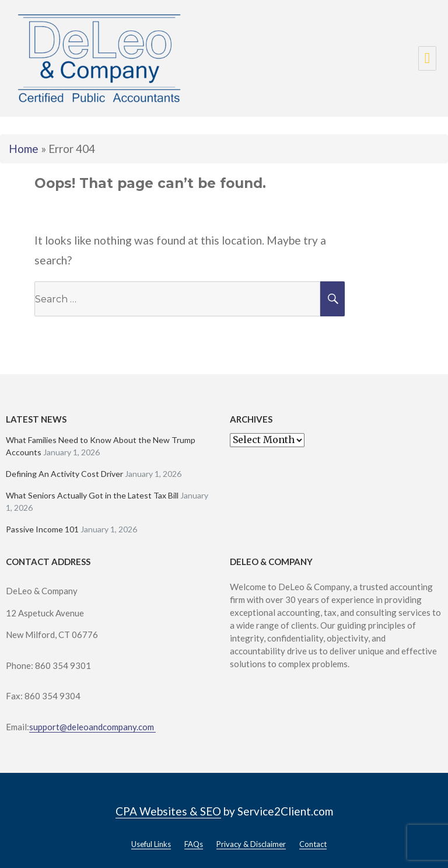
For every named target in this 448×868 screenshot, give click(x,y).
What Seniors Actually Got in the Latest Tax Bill (92, 495)
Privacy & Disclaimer (251, 844)
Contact (313, 844)
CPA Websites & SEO (168, 811)
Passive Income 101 (42, 529)
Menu (427, 58)
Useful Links (151, 844)
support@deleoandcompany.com (92, 727)
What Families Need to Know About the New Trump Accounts (101, 446)
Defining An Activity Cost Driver (64, 474)
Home (24, 149)
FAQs (194, 844)
